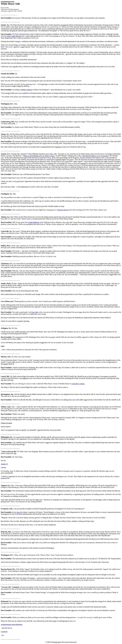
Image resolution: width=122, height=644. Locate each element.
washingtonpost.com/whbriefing (12, 625)
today (3, 346)
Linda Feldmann (34, 222)
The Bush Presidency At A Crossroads (95, 156)
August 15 (4, 464)
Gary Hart (35, 312)
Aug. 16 (19, 512)
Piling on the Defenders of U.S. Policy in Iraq (39, 156)
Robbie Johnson (27, 90)
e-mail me (4, 632)
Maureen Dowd (63, 210)
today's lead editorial (14, 36)
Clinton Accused (6, 423)
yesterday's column (78, 384)
